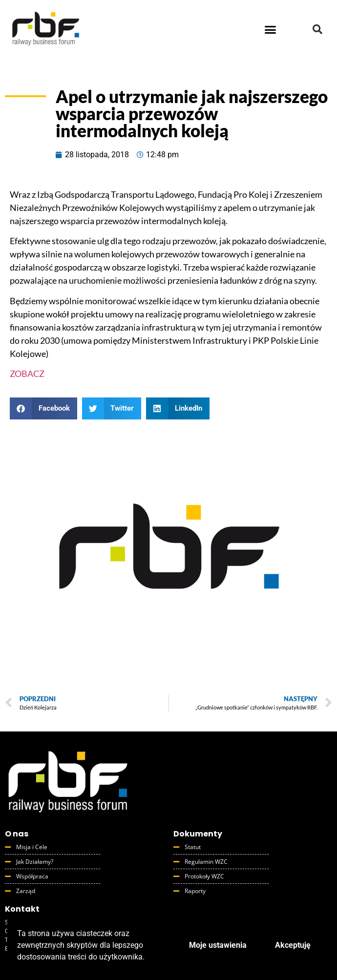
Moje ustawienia (218, 945)
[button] (271, 29)
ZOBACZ (27, 374)
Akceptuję (293, 945)
